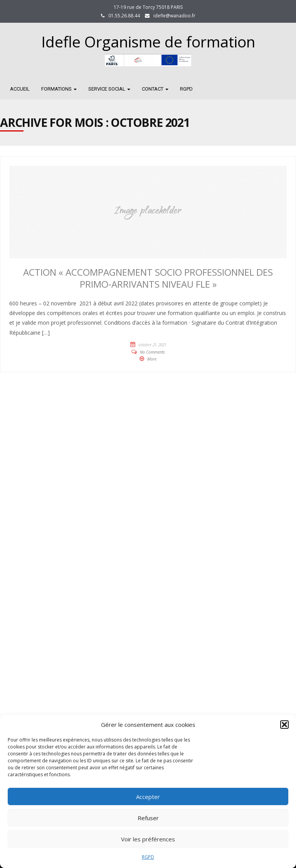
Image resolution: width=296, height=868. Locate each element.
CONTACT (155, 89)
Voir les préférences (148, 839)
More (152, 359)
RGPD (148, 857)
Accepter (148, 797)
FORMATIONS (59, 89)
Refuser (148, 818)
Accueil (20, 89)
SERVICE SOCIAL (109, 89)
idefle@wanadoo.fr (174, 16)
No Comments (152, 352)
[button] (284, 725)
